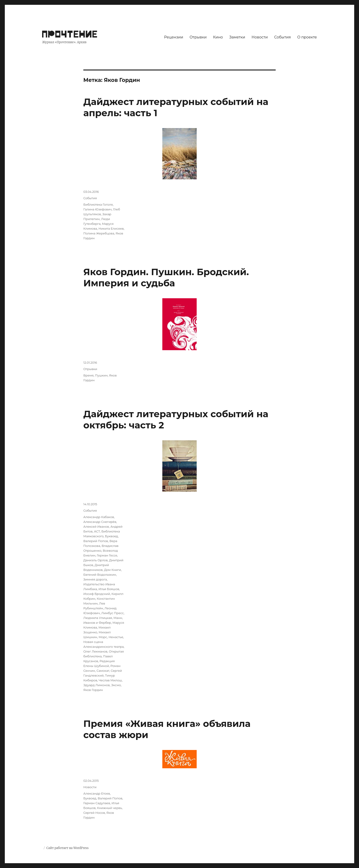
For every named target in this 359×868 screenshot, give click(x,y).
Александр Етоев (97, 793)
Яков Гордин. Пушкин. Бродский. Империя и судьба (166, 277)
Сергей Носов (94, 813)
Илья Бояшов (109, 589)
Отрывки (198, 37)
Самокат (103, 671)
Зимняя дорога (95, 579)
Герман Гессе (107, 555)
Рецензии (174, 37)
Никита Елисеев (111, 228)
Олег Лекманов (95, 651)
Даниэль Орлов (95, 560)
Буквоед (112, 536)
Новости (260, 37)
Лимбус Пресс (112, 613)
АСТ (97, 531)
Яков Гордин (93, 690)
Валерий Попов (96, 541)
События (283, 37)
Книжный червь (110, 808)
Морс (103, 637)
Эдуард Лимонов (97, 685)
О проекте (307, 37)
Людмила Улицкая (98, 618)
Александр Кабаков (99, 517)
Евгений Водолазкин (100, 575)
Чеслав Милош (110, 680)
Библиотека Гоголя (98, 204)
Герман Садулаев (97, 803)
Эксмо (116, 685)
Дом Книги (113, 570)
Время (88, 375)
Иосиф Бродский (97, 594)
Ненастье (116, 637)
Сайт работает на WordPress (67, 848)
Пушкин (101, 375)
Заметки (237, 37)
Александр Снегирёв (100, 522)
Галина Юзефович (98, 209)
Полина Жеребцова (99, 233)
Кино (218, 37)
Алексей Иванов (96, 527)
